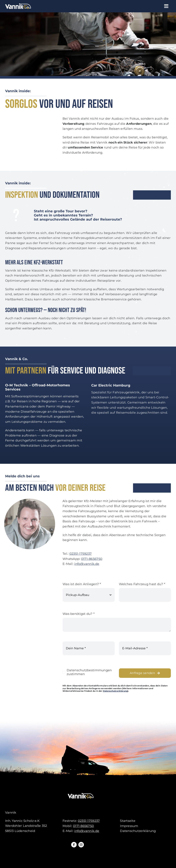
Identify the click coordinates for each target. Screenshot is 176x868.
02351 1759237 (89, 821)
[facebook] (74, 845)
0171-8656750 (92, 559)
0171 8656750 (83, 826)
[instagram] (81, 845)
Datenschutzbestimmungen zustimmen (89, 672)
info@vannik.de (87, 564)
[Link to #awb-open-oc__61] (166, 6)
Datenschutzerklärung (115, 691)
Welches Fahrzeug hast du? (142, 585)
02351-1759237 (81, 554)
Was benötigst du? (79, 614)
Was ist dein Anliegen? (82, 585)
